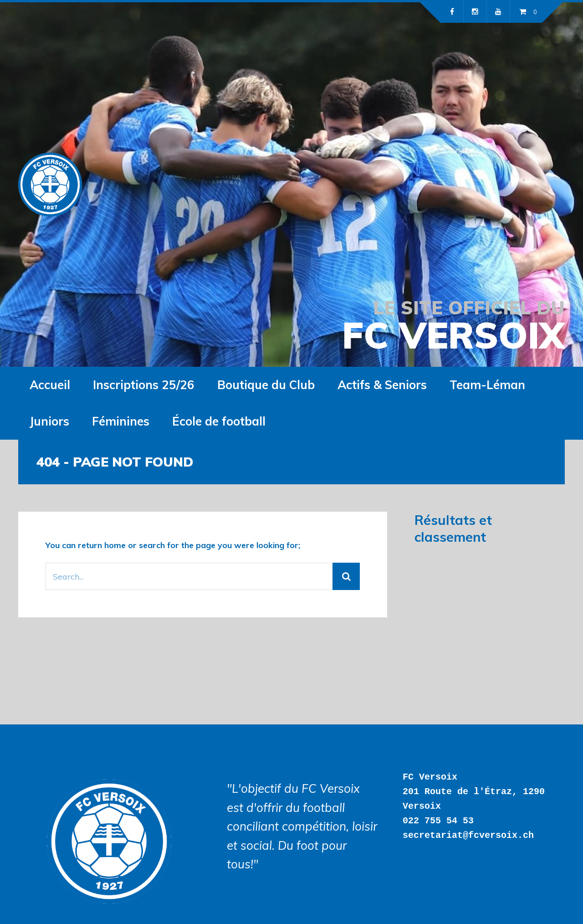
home (115, 545)
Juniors (49, 421)
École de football (219, 421)
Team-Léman (487, 385)
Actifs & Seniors (382, 385)
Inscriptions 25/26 (144, 385)
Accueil (50, 385)
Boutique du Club (266, 385)
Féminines (121, 421)
